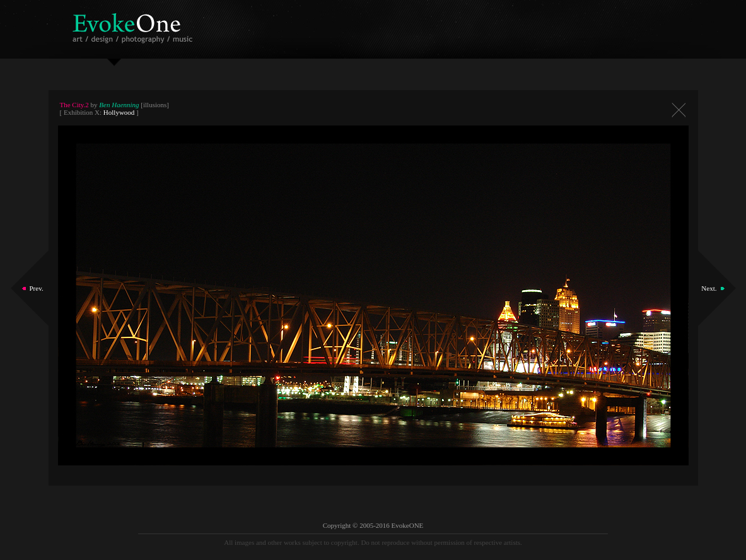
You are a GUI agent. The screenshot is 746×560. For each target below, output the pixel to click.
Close (679, 110)
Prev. (37, 288)
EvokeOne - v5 (135, 25)
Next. (709, 288)
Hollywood (119, 112)
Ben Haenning (119, 105)
